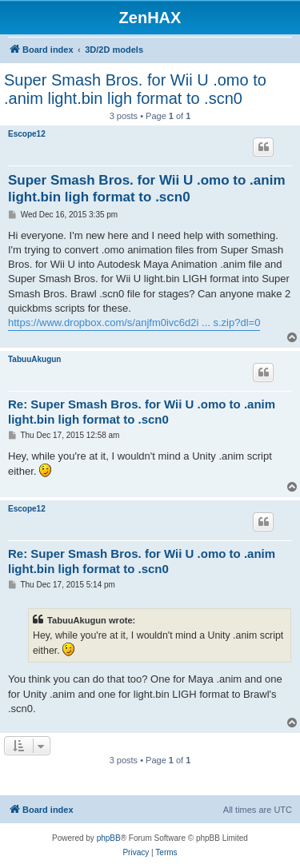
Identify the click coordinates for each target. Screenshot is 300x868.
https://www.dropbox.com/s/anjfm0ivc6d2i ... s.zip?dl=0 (134, 323)
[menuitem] (136, 853)
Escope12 (27, 134)
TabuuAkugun (34, 359)
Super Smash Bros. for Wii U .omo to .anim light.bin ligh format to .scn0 (135, 89)
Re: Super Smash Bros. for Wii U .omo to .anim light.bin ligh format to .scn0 (142, 412)
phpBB (109, 838)
